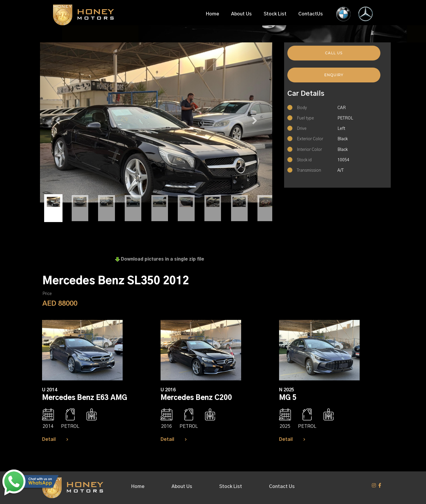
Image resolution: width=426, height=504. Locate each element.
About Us (241, 14)
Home (213, 14)
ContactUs (311, 14)
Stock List (275, 14)
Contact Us (282, 487)
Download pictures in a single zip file (160, 259)
